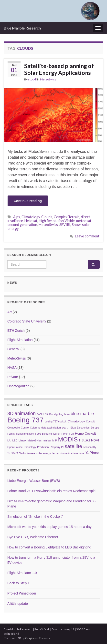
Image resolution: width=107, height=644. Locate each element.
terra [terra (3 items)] (55, 453)
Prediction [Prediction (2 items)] (43, 447)
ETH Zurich (16, 331)
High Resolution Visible (57, 221)
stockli (32, 79)
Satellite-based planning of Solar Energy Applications (59, 69)
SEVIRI (65, 225)
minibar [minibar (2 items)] (47, 440)
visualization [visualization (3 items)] (69, 453)
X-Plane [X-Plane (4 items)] (92, 453)
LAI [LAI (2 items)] (9, 440)
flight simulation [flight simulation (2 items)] (25, 434)
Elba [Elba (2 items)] (73, 428)
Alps (17, 217)
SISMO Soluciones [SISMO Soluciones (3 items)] (21, 453)
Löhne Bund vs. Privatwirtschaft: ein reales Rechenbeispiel (52, 491)
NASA (12, 368)
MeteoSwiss (48, 79)
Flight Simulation (20, 340)
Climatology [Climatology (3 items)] (76, 421)
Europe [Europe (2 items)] (95, 428)
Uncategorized (18, 386)
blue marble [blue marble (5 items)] (82, 414)
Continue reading (28, 201)
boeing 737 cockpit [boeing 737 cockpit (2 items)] (56, 421)
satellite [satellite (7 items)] (74, 446)
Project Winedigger (22, 593)
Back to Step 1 (18, 583)
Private (13, 377)
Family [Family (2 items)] (11, 434)
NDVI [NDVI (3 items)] (95, 440)
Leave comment (87, 236)
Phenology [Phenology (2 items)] (30, 447)
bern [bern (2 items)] (67, 414)
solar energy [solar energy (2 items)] (44, 453)
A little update (18, 604)
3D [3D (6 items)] (10, 413)
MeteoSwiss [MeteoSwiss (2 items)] (35, 440)
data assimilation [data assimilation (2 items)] (51, 428)
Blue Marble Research (22, 28)
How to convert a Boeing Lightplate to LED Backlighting (49, 547)
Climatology (31, 217)
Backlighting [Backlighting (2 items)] (56, 414)
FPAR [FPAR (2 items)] (65, 434)
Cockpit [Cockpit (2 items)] (90, 421)
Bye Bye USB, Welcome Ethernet (33, 537)
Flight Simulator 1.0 (22, 573)
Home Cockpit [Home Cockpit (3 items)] (86, 434)
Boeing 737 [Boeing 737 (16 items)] (25, 420)
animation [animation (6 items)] (25, 413)
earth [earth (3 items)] (66, 427)
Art (10, 312)
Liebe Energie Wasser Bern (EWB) (34, 481)
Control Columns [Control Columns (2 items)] (30, 428)
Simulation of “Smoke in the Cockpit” (35, 517)
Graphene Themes (37, 638)
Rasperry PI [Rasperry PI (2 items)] (57, 447)
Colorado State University (27, 321)
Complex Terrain (67, 217)
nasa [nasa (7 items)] (85, 440)
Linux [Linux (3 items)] (23, 440)
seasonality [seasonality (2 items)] (90, 447)
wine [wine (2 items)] (82, 453)
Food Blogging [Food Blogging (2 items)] (44, 434)
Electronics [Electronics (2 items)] (83, 428)
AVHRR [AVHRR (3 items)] (42, 414)
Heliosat (31, 221)
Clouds (47, 217)
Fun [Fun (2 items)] (72, 434)
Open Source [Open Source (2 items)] (15, 447)
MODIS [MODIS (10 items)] (68, 439)
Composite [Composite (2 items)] (14, 428)
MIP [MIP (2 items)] (55, 440)
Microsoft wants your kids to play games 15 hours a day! (50, 527)
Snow (76, 225)
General (13, 349)
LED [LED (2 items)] (15, 440)
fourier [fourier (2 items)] (57, 434)
